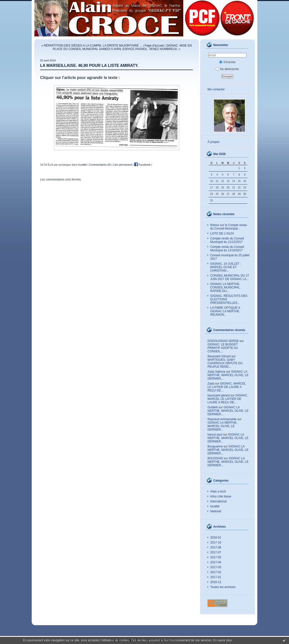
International (218, 501)
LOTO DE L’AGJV (222, 233)
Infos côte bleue (221, 496)
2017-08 (216, 547)
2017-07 (216, 552)
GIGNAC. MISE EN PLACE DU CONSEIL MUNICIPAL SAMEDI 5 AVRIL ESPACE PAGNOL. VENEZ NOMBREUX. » (122, 47)
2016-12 (216, 582)
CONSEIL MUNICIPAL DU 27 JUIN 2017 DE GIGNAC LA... (230, 277)
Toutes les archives (223, 587)
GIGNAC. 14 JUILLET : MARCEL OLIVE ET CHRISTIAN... (226, 267)
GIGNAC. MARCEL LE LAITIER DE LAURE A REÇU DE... (227, 387)
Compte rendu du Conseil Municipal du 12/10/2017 (227, 249)
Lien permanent (122, 165)
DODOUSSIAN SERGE (223, 341)
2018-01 (216, 538)
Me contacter (216, 89)
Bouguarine (215, 446)
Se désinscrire (227, 69)
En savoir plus (223, 640)
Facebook (142, 165)
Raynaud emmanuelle (222, 419)
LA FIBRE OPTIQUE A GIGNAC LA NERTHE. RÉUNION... (225, 311)
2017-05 (216, 557)
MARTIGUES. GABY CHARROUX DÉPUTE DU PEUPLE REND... (225, 363)
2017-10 (216, 542)
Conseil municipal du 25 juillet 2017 (230, 257)
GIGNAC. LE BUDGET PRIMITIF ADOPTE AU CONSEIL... (223, 348)
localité (215, 506)
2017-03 (216, 567)
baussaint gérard (219, 395)
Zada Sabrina (216, 372)
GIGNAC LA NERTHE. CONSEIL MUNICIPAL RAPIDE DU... (225, 287)
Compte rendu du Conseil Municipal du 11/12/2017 (227, 240)
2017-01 (216, 577)
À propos (213, 142)
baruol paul (215, 435)
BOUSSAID (215, 458)
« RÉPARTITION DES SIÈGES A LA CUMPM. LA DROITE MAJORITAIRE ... (92, 46)
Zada (211, 384)
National (216, 511)
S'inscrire (227, 62)
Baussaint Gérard (219, 356)
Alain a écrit (218, 491)
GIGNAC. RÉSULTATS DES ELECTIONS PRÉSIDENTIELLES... (229, 299)
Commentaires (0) (100, 165)
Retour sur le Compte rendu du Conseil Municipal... (229, 227)
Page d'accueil (154, 46)
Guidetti (213, 407)
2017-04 (216, 562)
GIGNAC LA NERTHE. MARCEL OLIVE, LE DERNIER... (228, 375)
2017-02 (216, 572)
